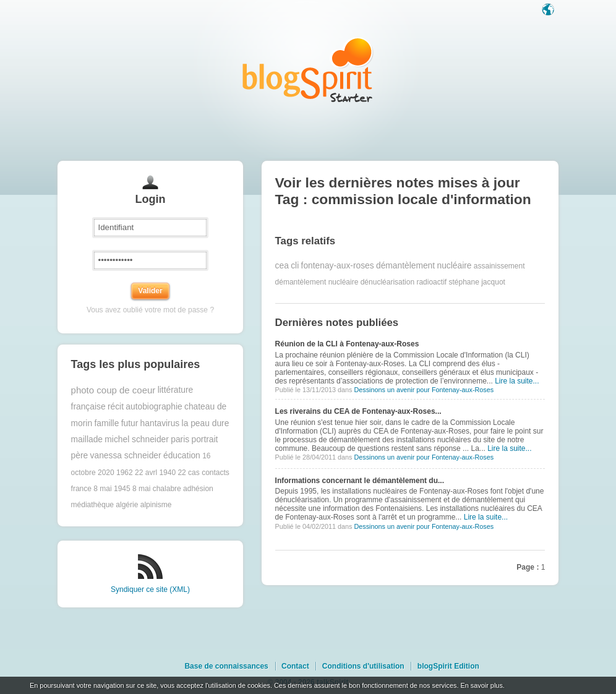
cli (295, 266)
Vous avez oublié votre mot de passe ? (150, 310)
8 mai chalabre (157, 489)
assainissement (499, 266)
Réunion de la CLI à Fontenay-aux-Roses (347, 344)
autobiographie (154, 407)
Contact (295, 666)
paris (180, 439)
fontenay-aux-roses (338, 266)
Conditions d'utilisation (363, 666)
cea (282, 266)
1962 (125, 473)
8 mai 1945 (112, 489)
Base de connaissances (226, 666)
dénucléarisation (387, 282)
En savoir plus (481, 685)
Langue (549, 11)
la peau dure (206, 423)
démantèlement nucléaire (317, 282)
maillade (87, 439)
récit (116, 407)
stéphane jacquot (477, 282)
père (80, 456)
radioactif (431, 282)
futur (130, 423)
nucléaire (454, 266)
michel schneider (137, 439)
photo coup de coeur (113, 390)
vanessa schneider (126, 456)
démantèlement (405, 266)
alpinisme (156, 505)
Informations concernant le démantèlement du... (360, 481)
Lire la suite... (517, 381)
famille (106, 423)
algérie (127, 505)
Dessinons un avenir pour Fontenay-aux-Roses (424, 390)
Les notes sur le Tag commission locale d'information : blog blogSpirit (308, 70)
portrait (204, 439)
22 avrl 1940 (155, 473)
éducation (182, 456)
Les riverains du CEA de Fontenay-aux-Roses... (358, 411)
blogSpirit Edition (448, 666)
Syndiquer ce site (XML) (150, 589)
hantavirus (160, 423)
